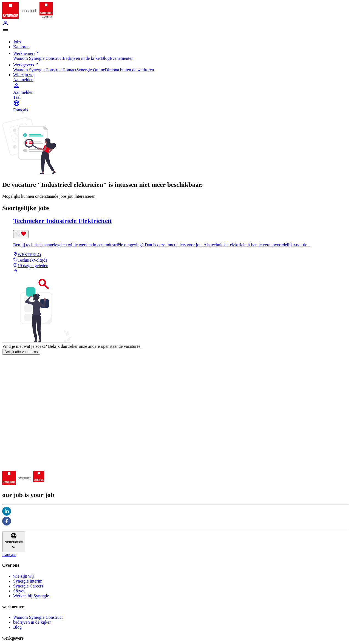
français (9, 554)
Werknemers (27, 53)
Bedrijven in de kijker (82, 58)
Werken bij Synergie (31, 596)
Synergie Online (90, 70)
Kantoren (21, 47)
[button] (175, 31)
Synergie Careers (28, 586)
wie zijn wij (24, 576)
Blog (105, 58)
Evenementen (122, 58)
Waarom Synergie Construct (38, 58)
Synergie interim (28, 581)
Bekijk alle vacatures (21, 352)
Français (21, 110)
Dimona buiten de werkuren (130, 70)
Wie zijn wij (24, 75)
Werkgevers (26, 65)
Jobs (17, 42)
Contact (70, 70)
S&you (19, 591)
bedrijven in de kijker (32, 622)
